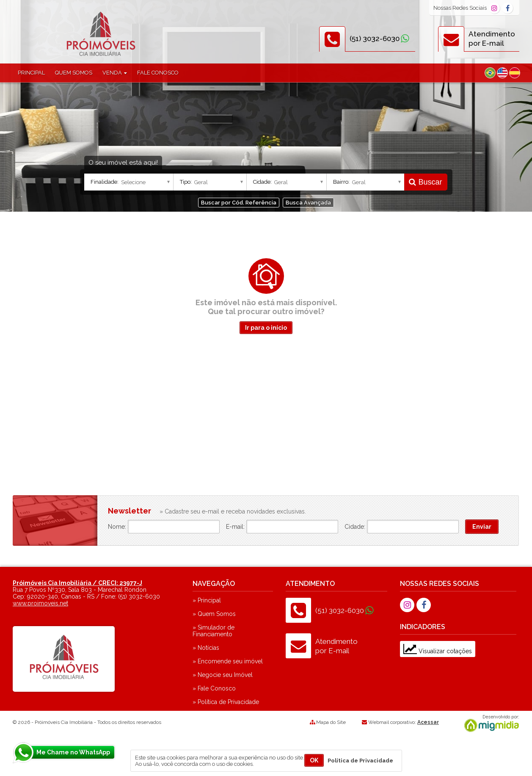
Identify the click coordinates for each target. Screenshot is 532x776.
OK (314, 760)
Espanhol (515, 73)
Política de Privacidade (360, 761)
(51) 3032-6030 (375, 39)
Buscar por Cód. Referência (239, 203)
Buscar (425, 182)
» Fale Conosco (214, 688)
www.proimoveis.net (40, 603)
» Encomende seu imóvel (228, 661)
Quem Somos (74, 73)
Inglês (502, 73)
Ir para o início (266, 328)
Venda (115, 73)
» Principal (207, 600)
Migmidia (490, 724)
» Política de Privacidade (226, 702)
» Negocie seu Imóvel (223, 675)
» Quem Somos (214, 614)
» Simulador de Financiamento (214, 631)
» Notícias (206, 648)
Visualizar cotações (438, 651)
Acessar (428, 722)
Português (490, 73)
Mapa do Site (331, 722)
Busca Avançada (308, 203)
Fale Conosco (158, 73)
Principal (31, 73)
